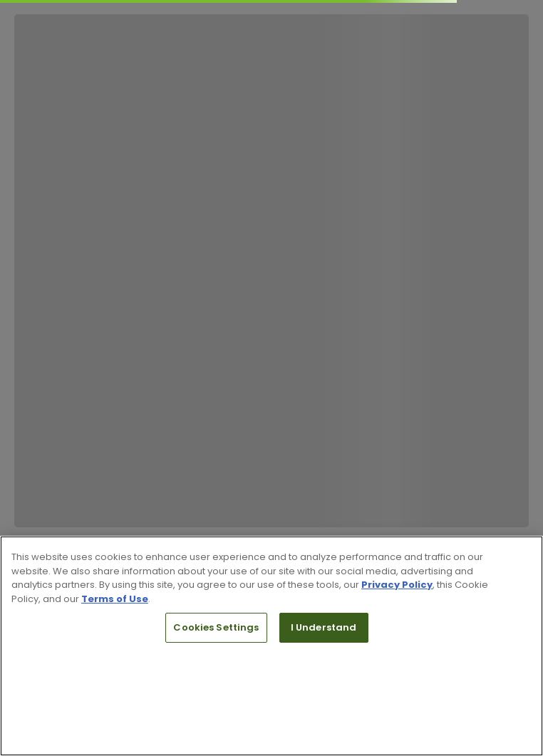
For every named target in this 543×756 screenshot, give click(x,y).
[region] (271, 646)
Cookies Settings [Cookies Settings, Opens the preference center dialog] (216, 627)
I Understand (324, 627)
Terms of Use (115, 599)
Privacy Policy (397, 585)
